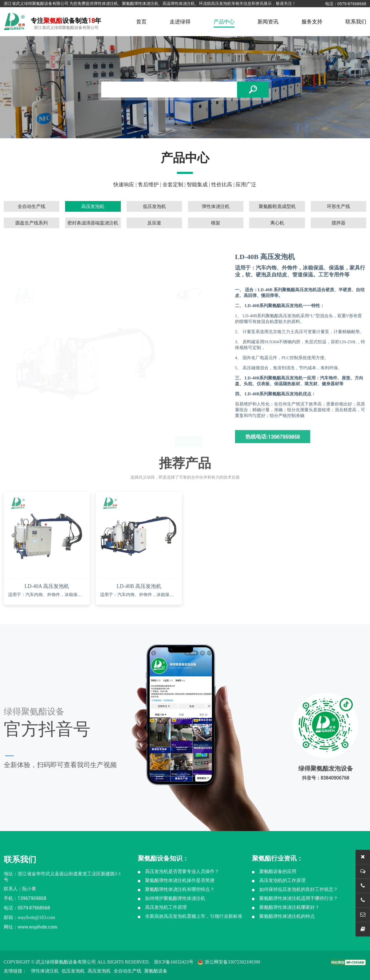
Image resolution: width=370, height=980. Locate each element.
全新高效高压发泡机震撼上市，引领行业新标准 (194, 916)
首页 (141, 22)
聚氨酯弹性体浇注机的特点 (287, 916)
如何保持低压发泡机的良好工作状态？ (299, 889)
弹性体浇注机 (45, 971)
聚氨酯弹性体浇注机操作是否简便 (180, 880)
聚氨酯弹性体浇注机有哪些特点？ (180, 889)
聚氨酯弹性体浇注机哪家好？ (289, 907)
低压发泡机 (73, 971)
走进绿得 (180, 22)
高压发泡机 (99, 971)
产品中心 (224, 22)
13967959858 (32, 898)
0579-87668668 (352, 4)
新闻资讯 (268, 22)
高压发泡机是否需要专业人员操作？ (182, 871)
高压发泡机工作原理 (166, 907)
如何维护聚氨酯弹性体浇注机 (175, 898)
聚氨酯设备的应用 (278, 871)
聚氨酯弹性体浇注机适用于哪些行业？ (299, 898)
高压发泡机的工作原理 (282, 880)
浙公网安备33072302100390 (229, 962)
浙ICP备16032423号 (174, 962)
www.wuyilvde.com (37, 927)
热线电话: (273, 459)
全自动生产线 (127, 971)
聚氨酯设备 (156, 971)
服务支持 (312, 22)
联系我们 (356, 22)
